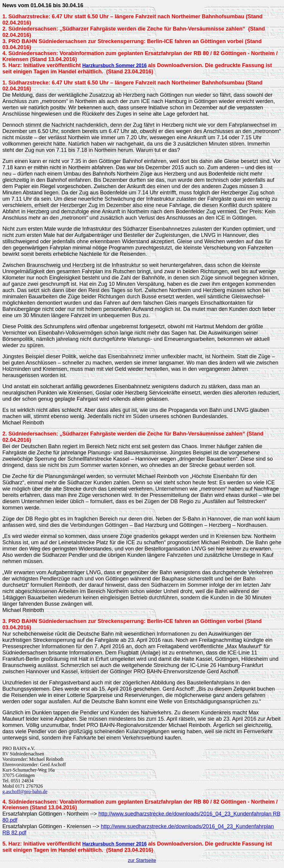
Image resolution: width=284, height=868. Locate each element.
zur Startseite (142, 860)
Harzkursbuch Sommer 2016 (114, 65)
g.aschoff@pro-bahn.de (25, 791)
